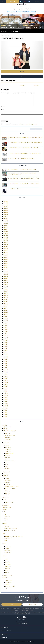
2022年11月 (5, 273)
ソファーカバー (8, 439)
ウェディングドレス (9, 502)
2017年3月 (5, 367)
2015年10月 (5, 384)
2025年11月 (5, 211)
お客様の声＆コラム (7, 427)
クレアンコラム (6, 578)
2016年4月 (5, 377)
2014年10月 (5, 396)
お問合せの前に (33, 604)
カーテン (7, 465)
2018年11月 (5, 337)
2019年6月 (5, 326)
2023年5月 (5, 262)
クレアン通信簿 (6, 443)
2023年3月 (5, 265)
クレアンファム (6, 497)
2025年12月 (5, 209)
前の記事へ (36, 85)
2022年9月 (5, 277)
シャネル (7, 561)
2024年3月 (5, 243)
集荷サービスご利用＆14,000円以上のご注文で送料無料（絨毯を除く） (22, 12)
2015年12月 (5, 381)
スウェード (7, 518)
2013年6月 (5, 415)
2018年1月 (5, 352)
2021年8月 (5, 301)
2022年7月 (5, 281)
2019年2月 (5, 331)
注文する (13, 1)
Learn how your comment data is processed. (28, 124)
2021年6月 (5, 305)
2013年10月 (5, 407)
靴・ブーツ (7, 438)
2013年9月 (5, 409)
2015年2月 (5, 392)
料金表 (22, 76)
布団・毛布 (7, 494)
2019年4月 (5, 328)
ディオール (7, 568)
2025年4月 (5, 224)
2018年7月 (5, 345)
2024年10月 (6, 231)
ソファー (7, 463)
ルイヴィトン (8, 567)
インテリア (7, 469)
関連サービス (5, 638)
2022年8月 (5, 279)
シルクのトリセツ (9, 581)
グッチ (6, 570)
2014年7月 (5, 399)
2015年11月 (5, 382)
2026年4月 (5, 201)
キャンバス (7, 516)
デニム (6, 520)
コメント (3, 107)
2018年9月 (5, 341)
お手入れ (5, 425)
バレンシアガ (8, 565)
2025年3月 (5, 226)
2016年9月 (5, 373)
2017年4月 (5, 365)
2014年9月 (5, 398)
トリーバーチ (8, 563)
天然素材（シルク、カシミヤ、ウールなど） (14, 537)
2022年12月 (6, 271)
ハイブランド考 (8, 588)
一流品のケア (8, 584)
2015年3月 (5, 390)
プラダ (6, 559)
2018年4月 (5, 347)
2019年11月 (5, 320)
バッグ (4, 511)
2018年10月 (5, 339)
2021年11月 (5, 296)
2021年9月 (5, 299)
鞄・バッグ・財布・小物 (10, 436)
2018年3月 (5, 348)
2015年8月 (5, 386)
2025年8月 (5, 216)
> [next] (43, 21)
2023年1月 (5, 269)
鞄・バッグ (7, 483)
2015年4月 (5, 388)
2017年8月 (5, 360)
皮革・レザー (8, 434)
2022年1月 (5, 292)
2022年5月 (5, 284)
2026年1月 (5, 207)
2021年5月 (5, 307)
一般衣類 (7, 446)
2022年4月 (5, 286)
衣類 (4, 534)
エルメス (7, 572)
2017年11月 (5, 356)
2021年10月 (5, 297)
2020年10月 (6, 313)
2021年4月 (5, 309)
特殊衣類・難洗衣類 (9, 453)
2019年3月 (5, 330)
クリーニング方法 (7, 472)
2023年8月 (5, 256)
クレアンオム (6, 474)
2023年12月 (5, 248)
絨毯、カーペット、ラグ (10, 530)
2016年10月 (5, 371)
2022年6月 (5, 282)
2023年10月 (6, 252)
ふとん (6, 467)
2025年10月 (6, 213)
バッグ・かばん (8, 450)
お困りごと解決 (6, 506)
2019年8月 (5, 324)
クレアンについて (6, 628)
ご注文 (23, 72)
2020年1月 (5, 316)
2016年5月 (5, 375)
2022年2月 (5, 290)
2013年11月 (5, 405)
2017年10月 (5, 358)
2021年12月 (5, 294)
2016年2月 (5, 379)
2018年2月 (5, 350)
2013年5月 (5, 416)
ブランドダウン (8, 448)
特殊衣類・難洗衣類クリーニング (12, 486)
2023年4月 (5, 264)
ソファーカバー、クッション (11, 528)
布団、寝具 (5, 429)
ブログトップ (22, 85)
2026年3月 (5, 203)
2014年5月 (5, 401)
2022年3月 (5, 288)
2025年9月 (5, 214)
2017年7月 (5, 362)
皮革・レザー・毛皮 (7, 508)
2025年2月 (5, 228)
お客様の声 (5, 476)
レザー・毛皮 (8, 452)
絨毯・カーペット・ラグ (10, 461)
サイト (2, 118)
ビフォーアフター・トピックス (9, 431)
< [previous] (2, 21)
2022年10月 (6, 275)
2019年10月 (5, 322)
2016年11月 (5, 369)
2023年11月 (5, 250)
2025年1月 (5, 230)
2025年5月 (5, 222)
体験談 (4, 544)
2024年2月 (5, 245)
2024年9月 (5, 233)
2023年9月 (5, 254)
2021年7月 (5, 303)
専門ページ (4, 634)
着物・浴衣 (7, 457)
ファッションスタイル (8, 576)
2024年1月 (5, 247)
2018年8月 (5, 343)
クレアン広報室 (8, 582)
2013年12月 (5, 403)
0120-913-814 (22, 597)
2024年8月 (5, 235)
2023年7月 (5, 258)
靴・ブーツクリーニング (10, 488)
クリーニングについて (7, 631)
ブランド (5, 556)
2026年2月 (5, 205)
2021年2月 (5, 311)
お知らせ (5, 509)
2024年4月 (5, 241)
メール (3, 114)
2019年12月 (5, 318)
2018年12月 (5, 335)
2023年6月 (5, 260)
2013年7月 (5, 413)
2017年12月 (5, 354)
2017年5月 (5, 364)
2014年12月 (5, 394)
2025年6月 (5, 220)
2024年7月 (5, 237)
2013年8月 (5, 411)
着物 (6, 540)
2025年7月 (5, 218)
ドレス (6, 459)
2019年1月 (5, 333)
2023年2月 (5, 267)
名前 (2, 109)
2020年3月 (5, 314)
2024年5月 (5, 239)
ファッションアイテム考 (10, 586)
